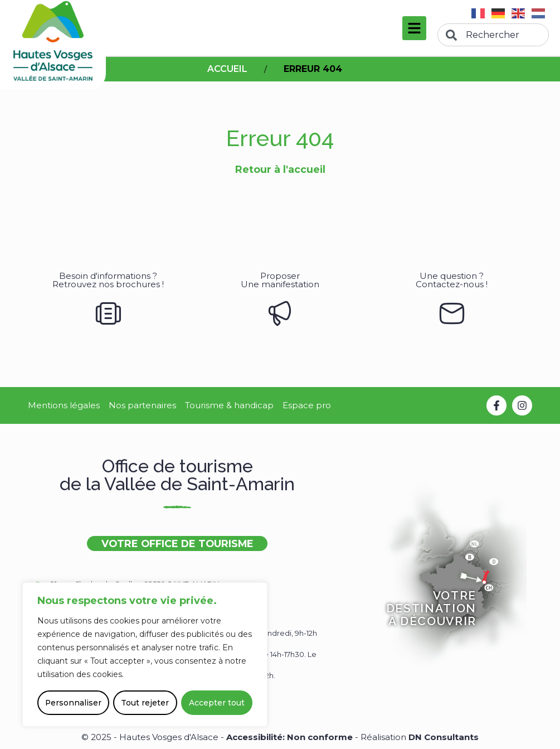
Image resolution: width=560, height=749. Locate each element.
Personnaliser (74, 703)
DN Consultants (444, 737)
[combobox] (493, 35)
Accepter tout (217, 703)
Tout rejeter (145, 703)
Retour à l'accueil (280, 169)
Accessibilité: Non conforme (291, 737)
